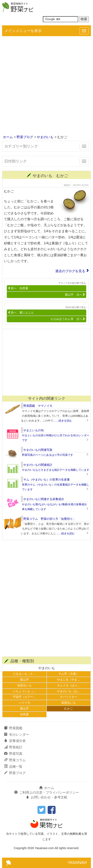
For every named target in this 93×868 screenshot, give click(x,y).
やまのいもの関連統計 (38, 465)
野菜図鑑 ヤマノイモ (38, 406)
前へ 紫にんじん (21, 313)
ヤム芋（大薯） (69, 674)
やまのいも (45, 137)
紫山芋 (24, 680)
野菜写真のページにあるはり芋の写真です (48, 455)
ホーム (8, 137)
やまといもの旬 (34, 430)
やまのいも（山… (69, 691)
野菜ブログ (25, 137)
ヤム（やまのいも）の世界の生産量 (47, 479)
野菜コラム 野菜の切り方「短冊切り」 (50, 519)
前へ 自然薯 (18, 288)
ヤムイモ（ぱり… (69, 685)
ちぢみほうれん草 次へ (68, 319)
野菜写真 (13, 754)
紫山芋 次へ (75, 295)
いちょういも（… (24, 691)
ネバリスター (69, 697)
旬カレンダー (17, 735)
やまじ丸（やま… (69, 680)
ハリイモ (24, 703)
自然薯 (24, 714)
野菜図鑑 (13, 728)
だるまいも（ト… (24, 674)
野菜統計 (13, 747)
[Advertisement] (46, 86)
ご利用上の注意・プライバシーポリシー (47, 792)
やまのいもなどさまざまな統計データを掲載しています (56, 470)
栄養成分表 (15, 741)
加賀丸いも (24, 685)
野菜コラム (15, 760)
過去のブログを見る (70, 271)
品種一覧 (13, 767)
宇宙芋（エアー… (24, 697)
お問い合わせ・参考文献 (47, 797)
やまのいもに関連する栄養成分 (44, 499)
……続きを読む (63, 421)
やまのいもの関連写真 (38, 450)
